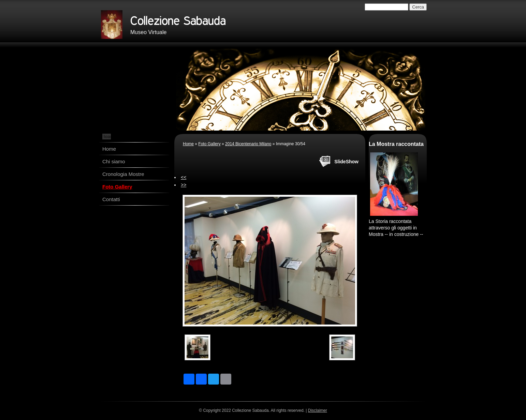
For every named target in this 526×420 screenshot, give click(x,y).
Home (109, 149)
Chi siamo (114, 161)
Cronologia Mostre (123, 174)
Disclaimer (318, 410)
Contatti (111, 199)
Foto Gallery (117, 187)
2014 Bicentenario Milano (248, 144)
